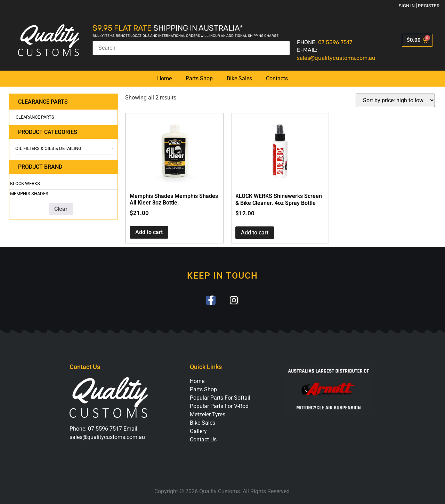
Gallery (198, 431)
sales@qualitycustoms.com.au (336, 58)
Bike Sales (239, 78)
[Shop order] (395, 100)
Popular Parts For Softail (220, 398)
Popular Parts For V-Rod (219, 406)
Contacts (277, 78)
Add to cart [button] (149, 232)
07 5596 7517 (335, 42)
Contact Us (203, 440)
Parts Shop (199, 78)
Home (164, 78)
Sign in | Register (419, 6)
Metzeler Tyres (208, 415)
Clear (61, 209)
